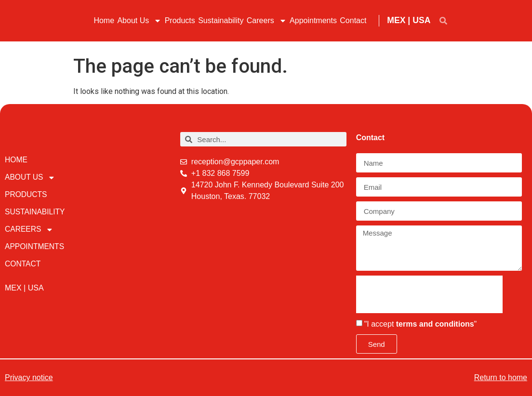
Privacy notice (29, 377)
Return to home (501, 377)
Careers (267, 21)
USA (421, 20)
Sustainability (221, 20)
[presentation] (429, 294)
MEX (396, 20)
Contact (353, 20)
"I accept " (421, 324)
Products (180, 20)
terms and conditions (435, 324)
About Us (139, 21)
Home (104, 20)
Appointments (313, 20)
